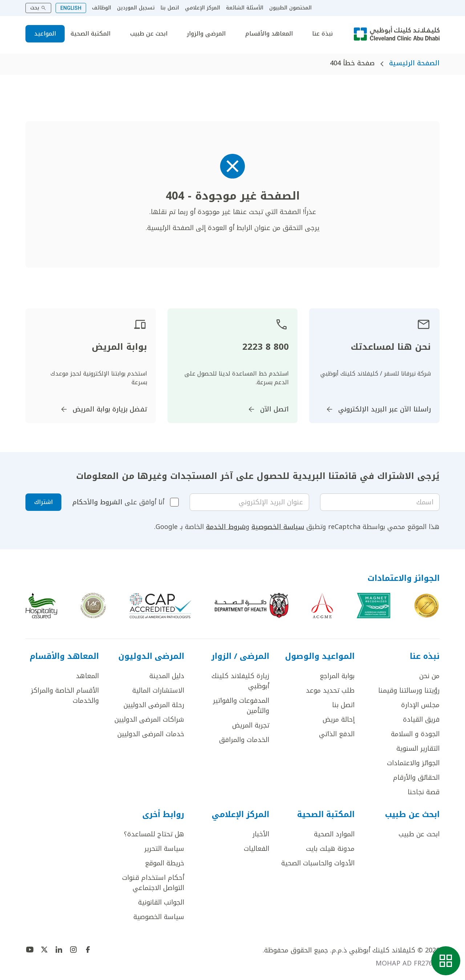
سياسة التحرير (164, 849)
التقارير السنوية (418, 749)
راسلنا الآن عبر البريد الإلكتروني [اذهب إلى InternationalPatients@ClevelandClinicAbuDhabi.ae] (378, 409)
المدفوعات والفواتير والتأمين (241, 706)
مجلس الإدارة (420, 705)
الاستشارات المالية (158, 690)
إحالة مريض (339, 719)
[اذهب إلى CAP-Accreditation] (161, 606)
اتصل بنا (170, 8)
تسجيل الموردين (136, 8)
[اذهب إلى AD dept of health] (252, 606)
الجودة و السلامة (415, 734)
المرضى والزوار (206, 34)
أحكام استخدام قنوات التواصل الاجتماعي (153, 883)
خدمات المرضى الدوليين (151, 734)
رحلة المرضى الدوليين (154, 705)
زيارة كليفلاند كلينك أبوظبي (240, 681)
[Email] (249, 502)
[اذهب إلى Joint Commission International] (426, 606)
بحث (38, 8)
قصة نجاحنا (424, 792)
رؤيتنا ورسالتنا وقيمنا (409, 690)
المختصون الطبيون (290, 8)
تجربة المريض (251, 725)
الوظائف (102, 8)
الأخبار (261, 834)
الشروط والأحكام (97, 502)
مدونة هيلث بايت (330, 849)
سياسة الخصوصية (278, 527)
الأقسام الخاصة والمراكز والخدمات (65, 696)
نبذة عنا (322, 34)
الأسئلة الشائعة (245, 8)
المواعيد (45, 34)
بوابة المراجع (337, 676)
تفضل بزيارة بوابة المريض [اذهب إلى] (103, 409)
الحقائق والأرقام (416, 778)
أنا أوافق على (118, 502)
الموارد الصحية (334, 834)
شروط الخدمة (226, 527)
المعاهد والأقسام (269, 34)
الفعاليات (256, 849)
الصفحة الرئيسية (414, 63)
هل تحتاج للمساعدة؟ (154, 834)
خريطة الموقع (165, 863)
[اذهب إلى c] (93, 606)
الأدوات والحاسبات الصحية (318, 863)
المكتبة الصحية (90, 34)
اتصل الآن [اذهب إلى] (268, 409)
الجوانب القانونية (161, 902)
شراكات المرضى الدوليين (149, 719)
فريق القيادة (421, 719)
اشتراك (43, 502)
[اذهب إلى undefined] (88, 950)
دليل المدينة (167, 676)
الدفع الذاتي (337, 734)
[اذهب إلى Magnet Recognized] (373, 606)
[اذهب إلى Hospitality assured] (41, 606)
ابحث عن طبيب (149, 34)
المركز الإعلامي (203, 8)
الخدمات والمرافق (244, 740)
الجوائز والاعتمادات (413, 763)
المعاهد (87, 676)
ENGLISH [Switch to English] (71, 8)
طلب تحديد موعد (330, 690)
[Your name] (380, 502)
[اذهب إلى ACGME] (322, 606)
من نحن (429, 676)
